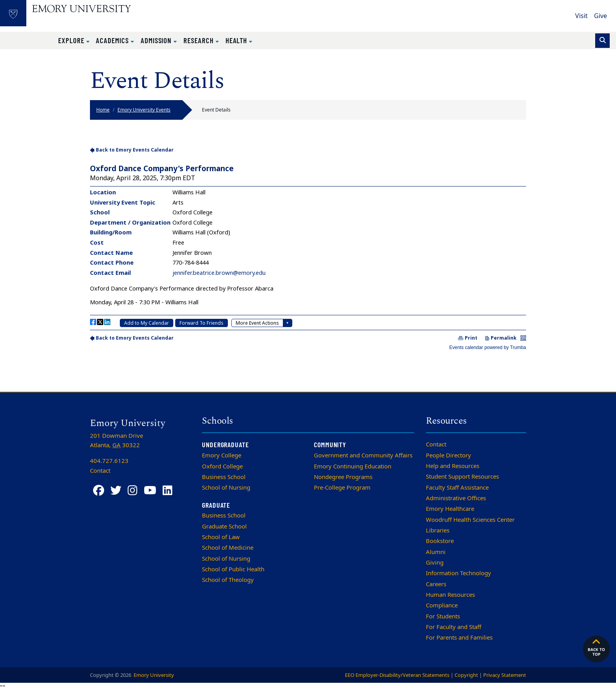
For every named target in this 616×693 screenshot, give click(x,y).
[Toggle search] (602, 41)
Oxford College (222, 466)
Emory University (153, 675)
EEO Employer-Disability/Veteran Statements (397, 675)
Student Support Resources (462, 477)
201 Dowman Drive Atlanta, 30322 (116, 441)
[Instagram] (133, 491)
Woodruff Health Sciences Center (470, 520)
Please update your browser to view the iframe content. (308, 248)
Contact (436, 444)
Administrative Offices (456, 498)
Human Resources (450, 595)
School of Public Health (233, 569)
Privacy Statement (505, 675)
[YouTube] (150, 491)
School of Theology (228, 580)
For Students (443, 616)
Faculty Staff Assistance (457, 488)
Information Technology (458, 573)
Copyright (466, 675)
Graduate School (224, 527)
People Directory (448, 455)
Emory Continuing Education (353, 466)
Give (600, 16)
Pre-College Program (342, 488)
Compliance (442, 605)
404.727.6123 (109, 461)
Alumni (436, 552)
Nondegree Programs (343, 477)
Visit (581, 16)
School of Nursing (226, 488)
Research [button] (199, 40)
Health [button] (237, 40)
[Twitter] (116, 491)
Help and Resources (453, 466)
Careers (436, 584)
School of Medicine (228, 548)
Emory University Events (144, 110)
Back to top (596, 647)
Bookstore (440, 541)
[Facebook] (99, 491)
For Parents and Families (459, 638)
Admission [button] (157, 40)
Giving (435, 563)
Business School (224, 477)
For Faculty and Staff (454, 627)
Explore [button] (72, 40)
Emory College (222, 455)
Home (103, 110)
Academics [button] (113, 40)
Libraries (438, 530)
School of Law (221, 537)
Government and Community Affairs (363, 455)
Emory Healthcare (450, 509)
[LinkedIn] (168, 491)
